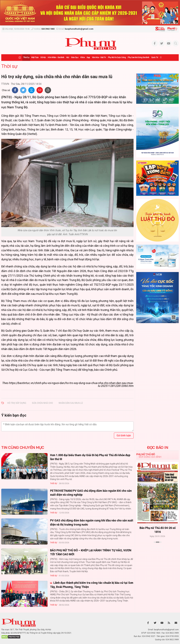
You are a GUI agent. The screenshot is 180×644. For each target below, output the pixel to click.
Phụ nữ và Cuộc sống (117, 57)
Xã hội (43, 57)
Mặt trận (35, 57)
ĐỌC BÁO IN (157, 447)
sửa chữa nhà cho (42, 403)
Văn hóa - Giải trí (99, 57)
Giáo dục (75, 57)
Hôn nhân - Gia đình (56, 57)
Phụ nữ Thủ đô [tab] (146, 454)
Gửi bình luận (124, 435)
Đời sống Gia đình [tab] (150, 457)
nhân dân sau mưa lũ (71, 403)
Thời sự (26, 57)
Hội (68, 57)
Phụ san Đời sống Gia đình (138, 57)
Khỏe (83, 57)
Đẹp (88, 57)
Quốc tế (155, 57)
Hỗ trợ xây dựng (17, 403)
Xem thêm (157, 548)
